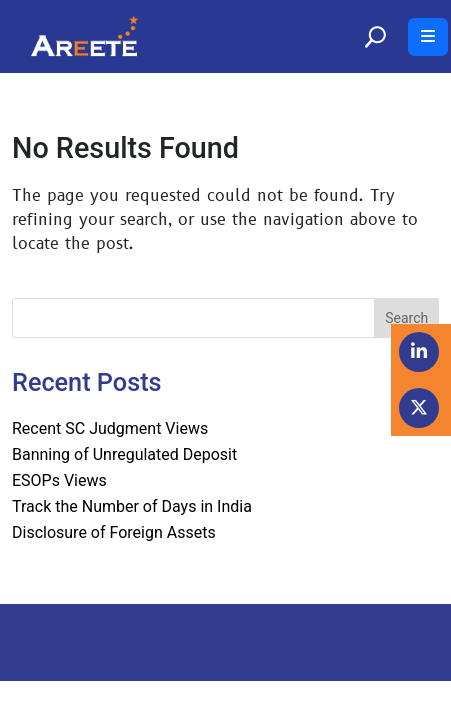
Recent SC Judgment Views (110, 428)
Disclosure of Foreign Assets (114, 532)
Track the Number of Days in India (132, 506)
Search (406, 318)
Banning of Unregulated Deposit (124, 454)
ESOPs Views (59, 480)
